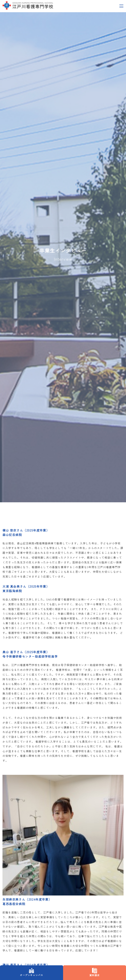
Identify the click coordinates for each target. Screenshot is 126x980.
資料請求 (63, 21)
